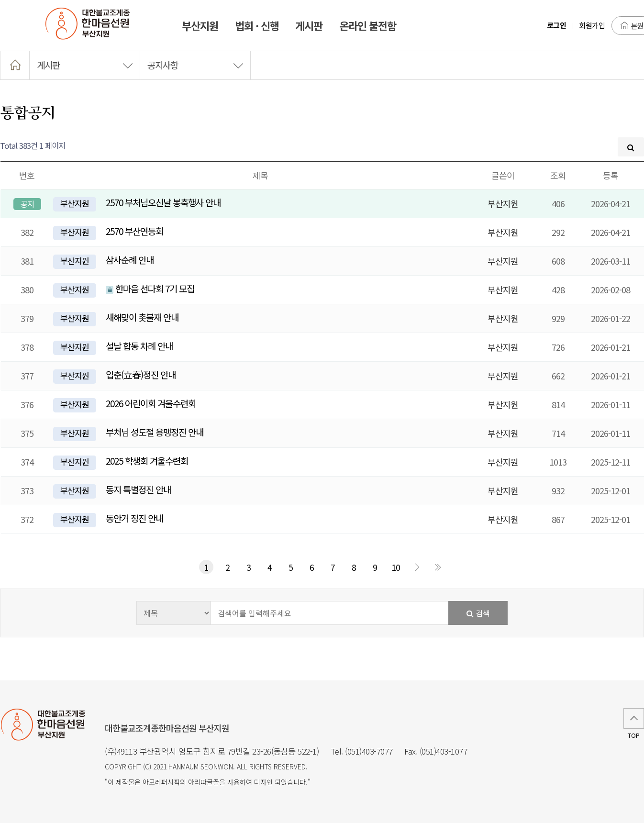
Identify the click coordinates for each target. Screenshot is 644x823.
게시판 (85, 65)
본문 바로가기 (0, 0)
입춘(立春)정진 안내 (141, 374)
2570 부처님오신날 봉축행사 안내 (163, 202)
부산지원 (75, 203)
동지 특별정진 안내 (138, 489)
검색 (478, 613)
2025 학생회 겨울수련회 (147, 461)
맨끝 (438, 567)
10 (396, 567)
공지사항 (195, 65)
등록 (611, 175)
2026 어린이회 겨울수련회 (151, 403)
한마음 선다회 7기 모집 (150, 288)
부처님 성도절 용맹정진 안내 (155, 432)
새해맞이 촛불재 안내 (142, 317)
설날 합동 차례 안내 (139, 346)
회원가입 (592, 25)
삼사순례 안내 (130, 260)
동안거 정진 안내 (134, 518)
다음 (417, 567)
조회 (558, 175)
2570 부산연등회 (134, 231)
